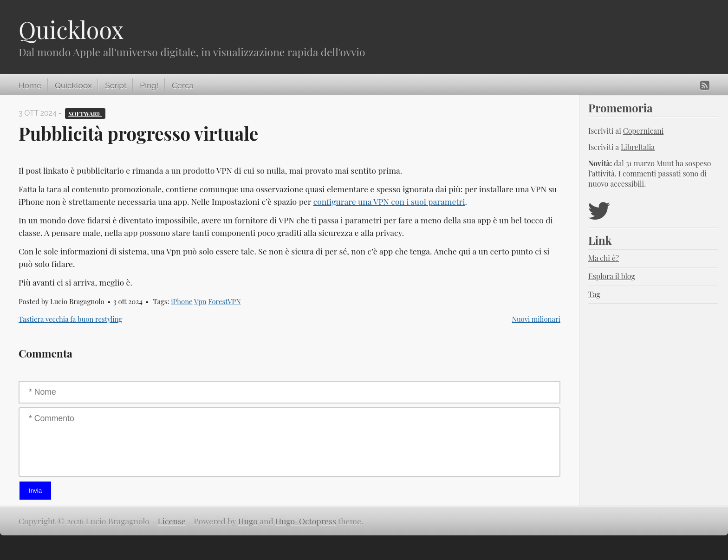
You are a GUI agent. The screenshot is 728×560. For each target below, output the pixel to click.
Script (116, 85)
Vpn (200, 301)
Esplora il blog (612, 276)
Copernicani (643, 131)
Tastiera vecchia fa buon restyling (70, 319)
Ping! (149, 85)
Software (85, 113)
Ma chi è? (604, 258)
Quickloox (71, 29)
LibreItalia (638, 147)
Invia (35, 491)
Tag (594, 294)
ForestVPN (224, 301)
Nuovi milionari (536, 319)
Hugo (248, 521)
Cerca (183, 85)
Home (30, 85)
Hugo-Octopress (306, 521)
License (172, 521)
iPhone (182, 301)
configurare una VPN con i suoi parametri (389, 201)
